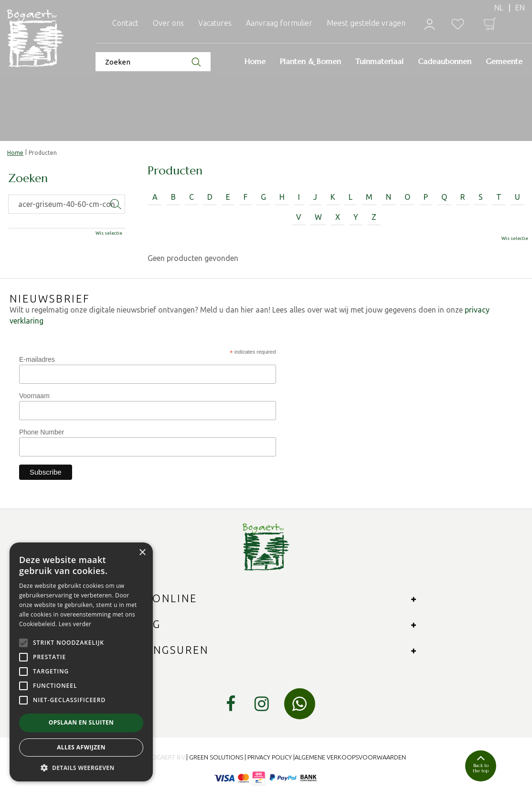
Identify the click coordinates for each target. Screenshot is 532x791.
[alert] (81, 662)
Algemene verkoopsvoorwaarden (350, 757)
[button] (81, 767)
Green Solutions (216, 757)
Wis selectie (515, 238)
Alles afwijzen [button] (81, 747)
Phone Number (42, 432)
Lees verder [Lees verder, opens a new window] (75, 624)
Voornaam (34, 396)
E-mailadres (37, 359)
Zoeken (28, 179)
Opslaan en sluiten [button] (81, 722)
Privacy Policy (270, 757)
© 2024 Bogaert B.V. (156, 757)
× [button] (142, 553)
